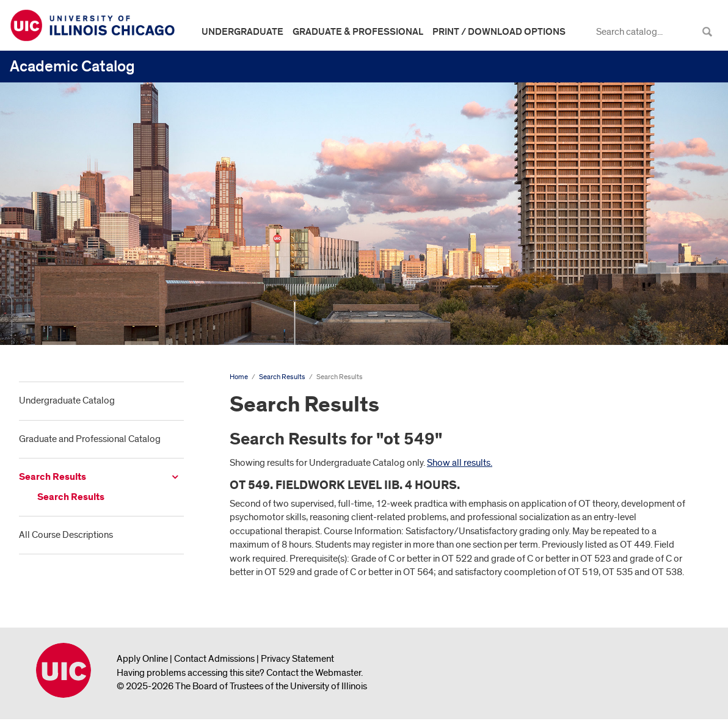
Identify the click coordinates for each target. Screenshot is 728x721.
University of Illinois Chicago (64, 670)
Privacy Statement (297, 659)
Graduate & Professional (358, 32)
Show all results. (460, 463)
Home (239, 377)
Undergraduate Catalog (67, 400)
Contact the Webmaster (314, 673)
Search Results (53, 477)
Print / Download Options (499, 32)
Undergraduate (242, 32)
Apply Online (142, 659)
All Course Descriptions (66, 535)
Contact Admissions (214, 659)
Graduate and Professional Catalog (90, 439)
